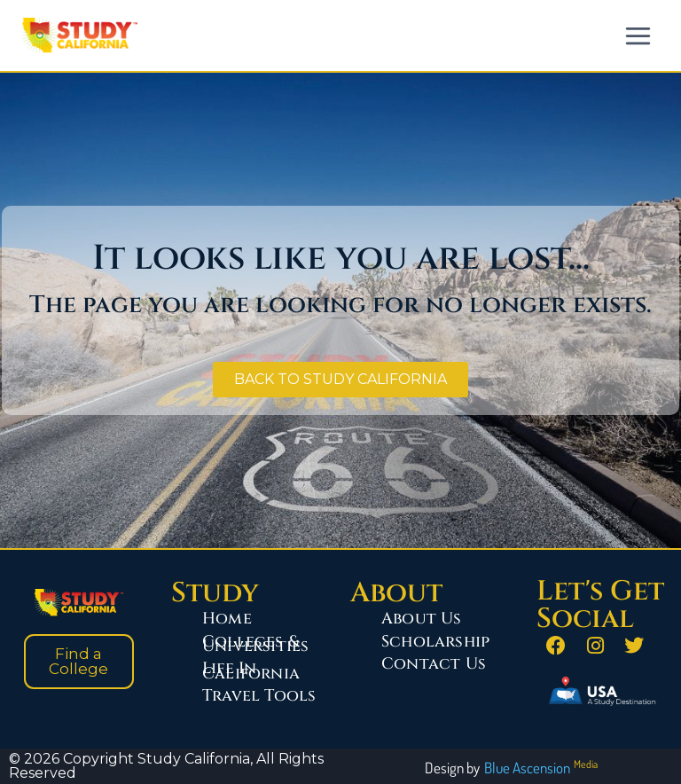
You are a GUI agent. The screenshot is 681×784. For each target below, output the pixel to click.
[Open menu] (638, 35)
